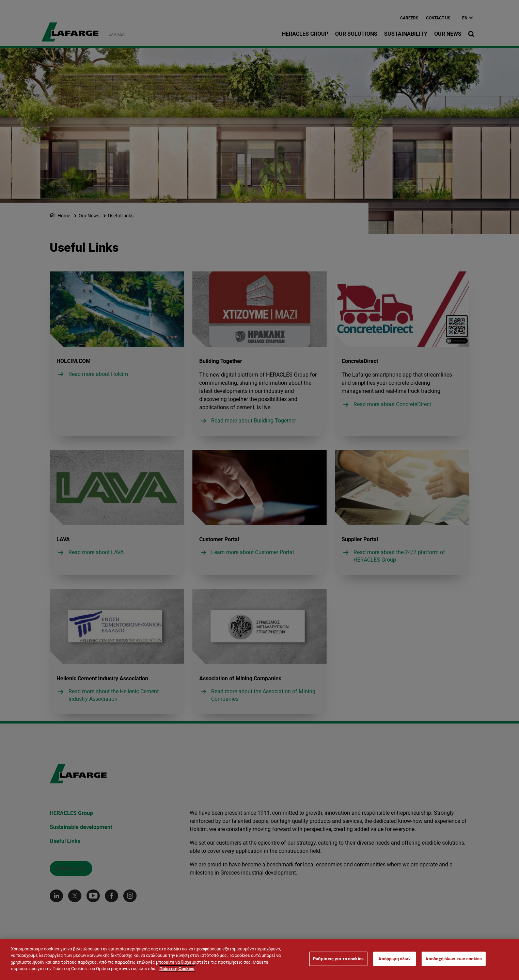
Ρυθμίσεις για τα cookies (338, 959)
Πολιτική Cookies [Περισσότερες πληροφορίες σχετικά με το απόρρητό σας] (177, 969)
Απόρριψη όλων (395, 959)
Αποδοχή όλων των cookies (454, 959)
